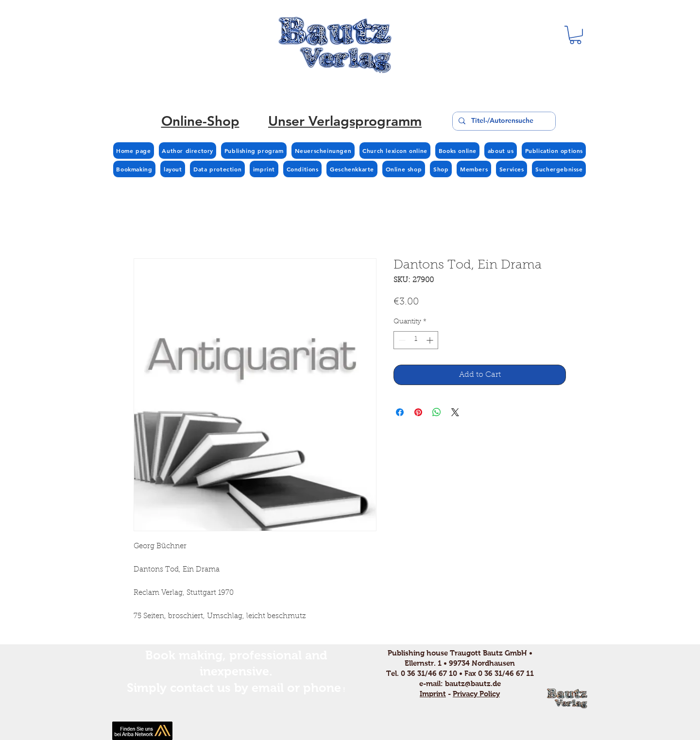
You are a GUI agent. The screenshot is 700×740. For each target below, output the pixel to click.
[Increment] (431, 340)
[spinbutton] (416, 340)
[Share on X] (455, 412)
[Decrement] (401, 340)
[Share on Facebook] (400, 412)
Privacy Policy (476, 694)
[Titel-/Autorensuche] (503, 121)
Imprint (433, 694)
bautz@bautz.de (473, 683)
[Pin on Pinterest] (418, 412)
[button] (575, 35)
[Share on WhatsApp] (437, 412)
